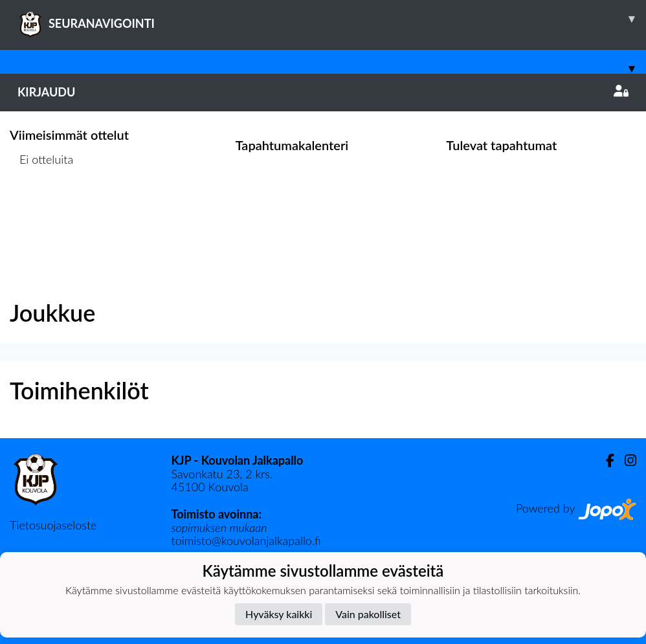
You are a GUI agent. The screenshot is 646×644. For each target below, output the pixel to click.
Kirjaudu (323, 92)
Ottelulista (42, 209)
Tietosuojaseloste (53, 525)
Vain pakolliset (368, 614)
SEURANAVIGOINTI (332, 19)
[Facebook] (605, 461)
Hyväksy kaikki (279, 614)
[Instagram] (625, 461)
